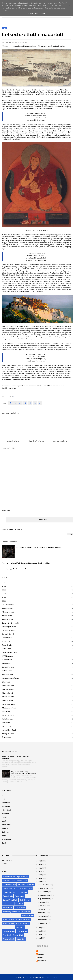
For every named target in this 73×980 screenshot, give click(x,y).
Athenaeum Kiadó (9, 619)
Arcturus (9, 42)
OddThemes (29, 977)
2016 (40, 938)
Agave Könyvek (8, 608)
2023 (4, 593)
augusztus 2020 (44, 899)
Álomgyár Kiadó (8, 734)
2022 (4, 590)
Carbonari (42, 954)
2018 (40, 931)
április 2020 (42, 913)
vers (4, 28)
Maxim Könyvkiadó (9, 697)
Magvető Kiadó (8, 689)
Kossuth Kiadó (7, 674)
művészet (6, 814)
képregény (6, 806)
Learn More (33, 14)
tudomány (6, 828)
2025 (4, 601)
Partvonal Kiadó (8, 715)
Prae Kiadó (6, 722)
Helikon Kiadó (7, 660)
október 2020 (43, 892)
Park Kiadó (6, 711)
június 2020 (42, 906)
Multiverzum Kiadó (9, 708)
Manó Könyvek (8, 693)
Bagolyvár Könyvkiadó (10, 623)
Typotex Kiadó (8, 726)
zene (4, 836)
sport (4, 821)
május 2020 (42, 909)
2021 (4, 586)
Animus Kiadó (7, 616)
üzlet (4, 843)
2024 (4, 597)
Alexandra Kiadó (8, 612)
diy (3, 795)
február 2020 (43, 920)
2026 (40, 861)
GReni (40, 957)
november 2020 (44, 888)
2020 (4, 582)
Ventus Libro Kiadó (9, 730)
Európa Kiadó (7, 641)
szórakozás (6, 825)
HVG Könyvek (7, 656)
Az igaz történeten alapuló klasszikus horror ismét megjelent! (23, 773)
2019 (40, 928)
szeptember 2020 (45, 895)
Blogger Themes (51, 977)
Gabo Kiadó (6, 649)
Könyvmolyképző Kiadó (11, 678)
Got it (43, 14)
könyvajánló (7, 810)
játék (4, 799)
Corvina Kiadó (7, 638)
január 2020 (42, 923)
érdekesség (6, 839)
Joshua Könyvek (8, 667)
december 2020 (44, 885)
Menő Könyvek (8, 700)
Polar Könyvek (7, 719)
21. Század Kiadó (8, 604)
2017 (40, 935)
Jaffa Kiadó (6, 663)
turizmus (5, 832)
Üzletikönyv (7, 737)
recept (5, 817)
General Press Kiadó (9, 652)
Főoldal (5, 863)
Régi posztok (7, 860)
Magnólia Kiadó (8, 686)
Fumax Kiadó (7, 645)
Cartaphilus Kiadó (9, 630)
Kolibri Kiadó (7, 671)
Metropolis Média (9, 704)
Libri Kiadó (6, 682)
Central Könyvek (8, 634)
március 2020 (43, 916)
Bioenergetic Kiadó (9, 627)
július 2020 (42, 902)
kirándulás (6, 803)
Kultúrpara (43, 519)
